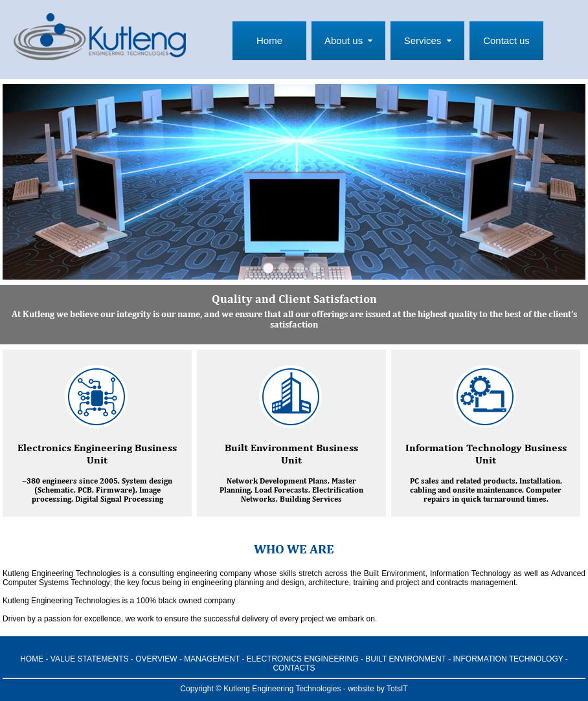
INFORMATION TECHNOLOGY (508, 659)
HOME (32, 659)
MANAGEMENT (212, 659)
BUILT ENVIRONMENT (406, 659)
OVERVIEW (156, 659)
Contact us (506, 40)
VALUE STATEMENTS (90, 659)
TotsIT (397, 689)
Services (423, 40)
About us (344, 40)
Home (269, 40)
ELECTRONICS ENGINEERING (303, 659)
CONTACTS (294, 668)
